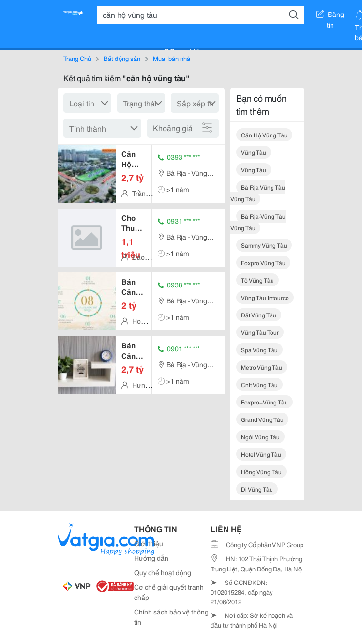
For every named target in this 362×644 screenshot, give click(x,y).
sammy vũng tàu (264, 245)
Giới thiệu (149, 543)
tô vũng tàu (257, 280)
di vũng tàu (257, 489)
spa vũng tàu (259, 350)
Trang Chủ (77, 58)
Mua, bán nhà (172, 58)
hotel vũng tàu (261, 454)
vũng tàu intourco (265, 297)
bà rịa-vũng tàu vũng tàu (258, 222)
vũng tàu (254, 152)
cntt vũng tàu (259, 384)
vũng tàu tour (260, 332)
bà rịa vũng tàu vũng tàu (258, 193)
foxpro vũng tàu (263, 262)
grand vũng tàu (262, 419)
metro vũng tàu (262, 367)
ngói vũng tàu (260, 437)
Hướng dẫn (151, 558)
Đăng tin (330, 16)
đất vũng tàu (259, 315)
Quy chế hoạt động (163, 572)
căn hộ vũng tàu (264, 135)
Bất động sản (122, 58)
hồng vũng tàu (261, 472)
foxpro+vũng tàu (264, 402)
